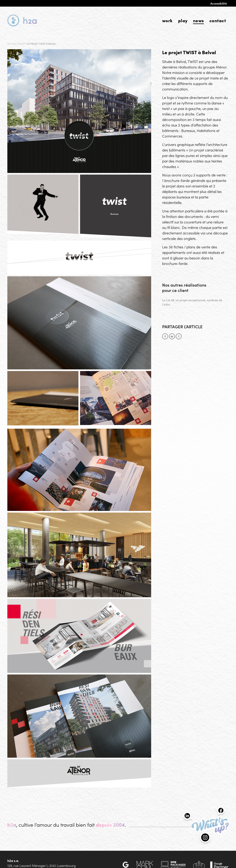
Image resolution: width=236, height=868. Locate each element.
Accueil (12, 44)
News (198, 20)
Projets (22, 44)
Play (183, 20)
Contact (218, 20)
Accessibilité (219, 3)
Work (167, 20)
